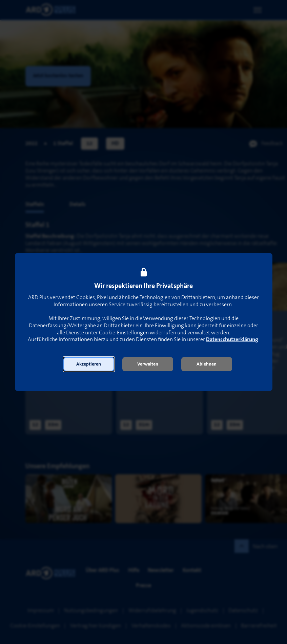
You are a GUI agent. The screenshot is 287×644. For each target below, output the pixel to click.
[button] (89, 364)
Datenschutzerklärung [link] (232, 340)
